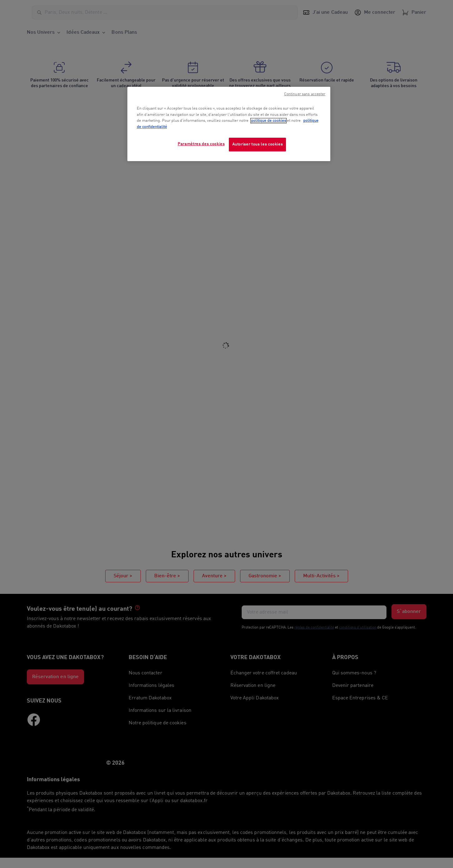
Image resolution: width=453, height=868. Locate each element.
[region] (229, 124)
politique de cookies (268, 121)
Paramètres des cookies (201, 144)
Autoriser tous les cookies (258, 144)
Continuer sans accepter (305, 94)
